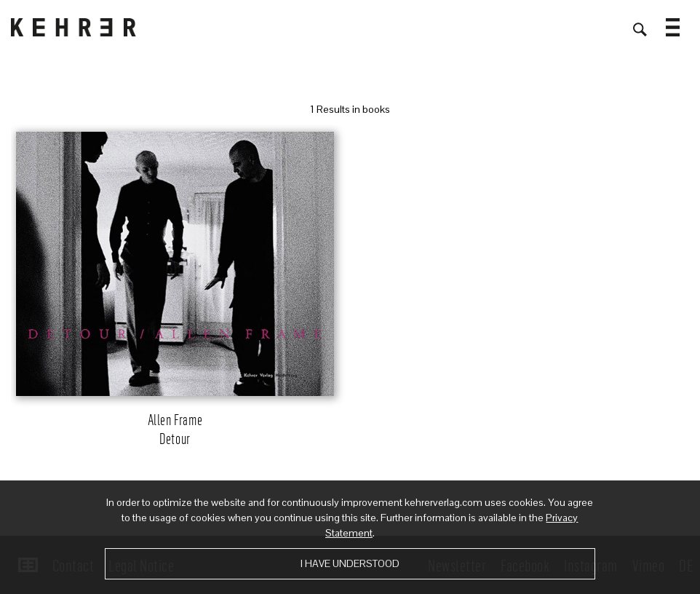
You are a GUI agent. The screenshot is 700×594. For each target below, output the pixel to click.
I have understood (350, 563)
